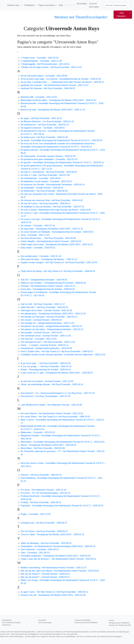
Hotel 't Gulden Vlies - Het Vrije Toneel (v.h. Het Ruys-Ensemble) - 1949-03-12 (57, 351)
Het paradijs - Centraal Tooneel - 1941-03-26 (41, 333)
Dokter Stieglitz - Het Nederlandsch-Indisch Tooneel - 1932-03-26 (51, 241)
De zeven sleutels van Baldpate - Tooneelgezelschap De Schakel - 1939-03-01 (57, 232)
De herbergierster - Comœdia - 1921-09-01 (41, 178)
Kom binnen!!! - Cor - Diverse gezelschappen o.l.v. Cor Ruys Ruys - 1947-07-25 (58, 393)
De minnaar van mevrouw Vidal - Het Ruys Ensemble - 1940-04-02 (52, 200)
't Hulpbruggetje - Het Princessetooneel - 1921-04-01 (45, 64)
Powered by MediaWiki (82, 620)
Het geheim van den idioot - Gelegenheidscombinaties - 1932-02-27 (52, 329)
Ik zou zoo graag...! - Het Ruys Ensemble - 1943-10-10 (46, 366)
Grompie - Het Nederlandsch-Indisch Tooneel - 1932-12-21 (48, 286)
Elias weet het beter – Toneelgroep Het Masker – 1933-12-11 (49, 259)
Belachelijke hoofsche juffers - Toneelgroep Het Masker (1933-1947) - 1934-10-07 (58, 100)
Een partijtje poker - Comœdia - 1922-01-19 (41, 256)
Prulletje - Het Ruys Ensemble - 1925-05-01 (41, 502)
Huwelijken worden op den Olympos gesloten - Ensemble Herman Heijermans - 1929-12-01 (63, 355)
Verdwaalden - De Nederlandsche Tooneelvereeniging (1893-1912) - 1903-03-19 (58, 546)
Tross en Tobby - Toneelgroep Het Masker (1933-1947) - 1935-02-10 (52, 534)
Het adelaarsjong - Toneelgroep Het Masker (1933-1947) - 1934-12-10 (53, 314)
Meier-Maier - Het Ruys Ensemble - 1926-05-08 (43, 448)
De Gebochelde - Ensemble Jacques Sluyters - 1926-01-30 (48, 156)
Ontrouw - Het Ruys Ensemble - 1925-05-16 (41, 475)
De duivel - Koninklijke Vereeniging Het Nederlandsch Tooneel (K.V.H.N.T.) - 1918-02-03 (61, 140)
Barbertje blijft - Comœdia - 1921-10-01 (39, 97)
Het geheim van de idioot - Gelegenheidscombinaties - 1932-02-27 (51, 326)
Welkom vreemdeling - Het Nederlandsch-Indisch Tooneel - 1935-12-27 (54, 568)
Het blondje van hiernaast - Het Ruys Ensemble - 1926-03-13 (49, 317)
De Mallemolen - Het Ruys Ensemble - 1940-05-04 (44, 191)
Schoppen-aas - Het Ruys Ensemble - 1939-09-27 (44, 523)
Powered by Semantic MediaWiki (86, 623)
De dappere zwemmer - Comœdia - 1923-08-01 (43, 128)
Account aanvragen (94, 5)
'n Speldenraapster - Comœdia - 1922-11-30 (41, 61)
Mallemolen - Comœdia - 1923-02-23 (38, 432)
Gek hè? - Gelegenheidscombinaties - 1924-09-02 (44, 280)
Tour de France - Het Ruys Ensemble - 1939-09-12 (44, 531)
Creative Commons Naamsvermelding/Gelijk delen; (65, 632)
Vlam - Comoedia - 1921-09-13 (35, 553)
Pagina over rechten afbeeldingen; (61, 637)
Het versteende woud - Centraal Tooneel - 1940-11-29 (46, 336)
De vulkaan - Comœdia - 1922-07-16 (38, 226)
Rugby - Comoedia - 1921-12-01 (36, 514)
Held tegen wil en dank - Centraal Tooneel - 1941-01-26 (46, 310)
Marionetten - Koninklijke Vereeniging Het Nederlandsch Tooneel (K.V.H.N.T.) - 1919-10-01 (63, 442)
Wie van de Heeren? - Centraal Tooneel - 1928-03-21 (45, 574)
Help (61, 5)
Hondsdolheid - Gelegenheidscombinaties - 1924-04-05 (46, 348)
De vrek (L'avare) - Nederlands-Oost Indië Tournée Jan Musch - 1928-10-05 (56, 210)
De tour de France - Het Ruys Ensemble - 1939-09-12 (46, 203)
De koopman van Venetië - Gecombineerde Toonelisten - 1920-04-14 (53, 185)
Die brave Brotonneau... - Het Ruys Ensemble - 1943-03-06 (48, 238)
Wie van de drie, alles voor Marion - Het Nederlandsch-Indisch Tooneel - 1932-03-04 (60, 571)
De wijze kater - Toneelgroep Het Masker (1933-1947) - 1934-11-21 (52, 229)
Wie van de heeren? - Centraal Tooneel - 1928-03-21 (45, 577)
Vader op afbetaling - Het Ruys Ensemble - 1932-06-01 (46, 543)
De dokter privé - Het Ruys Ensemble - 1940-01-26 (44, 137)
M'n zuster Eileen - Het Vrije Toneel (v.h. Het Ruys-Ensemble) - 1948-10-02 (55, 417)
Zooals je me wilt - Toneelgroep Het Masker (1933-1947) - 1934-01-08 (53, 595)
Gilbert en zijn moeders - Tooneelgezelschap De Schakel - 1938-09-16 (53, 283)
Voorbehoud (6, 625)
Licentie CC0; (39, 634)
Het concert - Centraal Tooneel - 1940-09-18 (41, 320)
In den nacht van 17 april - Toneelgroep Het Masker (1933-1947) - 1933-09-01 (57, 373)
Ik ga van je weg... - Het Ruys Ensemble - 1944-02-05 (46, 363)
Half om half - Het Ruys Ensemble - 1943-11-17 (43, 304)
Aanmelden (82, 4)
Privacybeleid (7, 620)
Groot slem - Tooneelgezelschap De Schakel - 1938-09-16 (48, 289)
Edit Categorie (121, 15)
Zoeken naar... (14, 5)
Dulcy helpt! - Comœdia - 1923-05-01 (38, 248)
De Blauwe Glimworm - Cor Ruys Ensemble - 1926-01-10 (47, 121)
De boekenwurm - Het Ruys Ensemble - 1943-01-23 (45, 125)
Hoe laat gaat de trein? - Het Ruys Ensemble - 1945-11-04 (48, 342)
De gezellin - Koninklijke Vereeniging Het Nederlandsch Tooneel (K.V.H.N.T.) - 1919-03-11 (62, 162)
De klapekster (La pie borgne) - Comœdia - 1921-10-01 (46, 181)
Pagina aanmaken (47, 5)
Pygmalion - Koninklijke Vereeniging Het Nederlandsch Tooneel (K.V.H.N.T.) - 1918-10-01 (62, 506)
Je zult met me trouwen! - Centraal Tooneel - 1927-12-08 (47, 381)
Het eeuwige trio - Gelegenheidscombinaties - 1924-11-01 (48, 323)
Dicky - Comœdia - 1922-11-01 (35, 235)
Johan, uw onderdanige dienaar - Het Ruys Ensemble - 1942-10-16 (52, 384)
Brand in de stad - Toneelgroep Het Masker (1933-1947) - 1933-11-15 (53, 110)
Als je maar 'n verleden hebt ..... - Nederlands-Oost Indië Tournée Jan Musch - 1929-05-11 (62, 82)
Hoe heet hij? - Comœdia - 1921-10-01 (39, 339)
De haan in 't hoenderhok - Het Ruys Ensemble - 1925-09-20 (49, 172)
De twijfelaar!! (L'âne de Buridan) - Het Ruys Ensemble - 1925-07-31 (52, 207)
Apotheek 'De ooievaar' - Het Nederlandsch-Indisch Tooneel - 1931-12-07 (55, 85)
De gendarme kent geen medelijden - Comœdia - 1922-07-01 (49, 159)
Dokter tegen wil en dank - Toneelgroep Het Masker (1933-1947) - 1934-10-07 (57, 244)
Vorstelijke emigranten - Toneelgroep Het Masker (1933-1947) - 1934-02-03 (56, 556)
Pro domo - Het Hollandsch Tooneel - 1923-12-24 (43, 490)
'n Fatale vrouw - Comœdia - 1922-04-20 (40, 58)
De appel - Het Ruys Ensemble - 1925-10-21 (41, 118)
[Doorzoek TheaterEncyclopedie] (117, 5)
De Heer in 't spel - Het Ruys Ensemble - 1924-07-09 (45, 175)
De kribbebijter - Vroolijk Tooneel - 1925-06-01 (42, 188)
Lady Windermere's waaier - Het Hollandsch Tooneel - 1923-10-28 (51, 405)
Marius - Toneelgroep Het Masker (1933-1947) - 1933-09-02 (48, 445)
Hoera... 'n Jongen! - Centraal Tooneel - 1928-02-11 (45, 345)
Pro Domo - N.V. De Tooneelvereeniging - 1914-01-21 (46, 493)
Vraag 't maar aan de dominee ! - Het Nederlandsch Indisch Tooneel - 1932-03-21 (58, 559)
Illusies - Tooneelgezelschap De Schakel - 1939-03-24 (46, 370)
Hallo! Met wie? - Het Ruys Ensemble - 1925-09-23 (44, 307)
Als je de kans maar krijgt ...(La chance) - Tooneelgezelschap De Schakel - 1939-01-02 (61, 79)
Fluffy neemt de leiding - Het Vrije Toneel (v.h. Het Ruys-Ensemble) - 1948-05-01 (58, 271)
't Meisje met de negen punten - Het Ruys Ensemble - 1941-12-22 (51, 67)
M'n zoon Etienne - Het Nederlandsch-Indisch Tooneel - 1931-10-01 (52, 413)
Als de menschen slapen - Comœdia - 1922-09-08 (44, 76)
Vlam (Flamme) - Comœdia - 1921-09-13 (40, 549)
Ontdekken (29, 5)
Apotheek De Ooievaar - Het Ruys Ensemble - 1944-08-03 (48, 88)
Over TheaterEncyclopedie (11, 623)
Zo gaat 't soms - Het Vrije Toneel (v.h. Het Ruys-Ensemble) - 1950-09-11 (55, 592)
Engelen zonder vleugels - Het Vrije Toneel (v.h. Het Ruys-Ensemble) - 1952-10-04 (59, 262)
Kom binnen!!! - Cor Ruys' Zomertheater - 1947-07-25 (45, 396)
